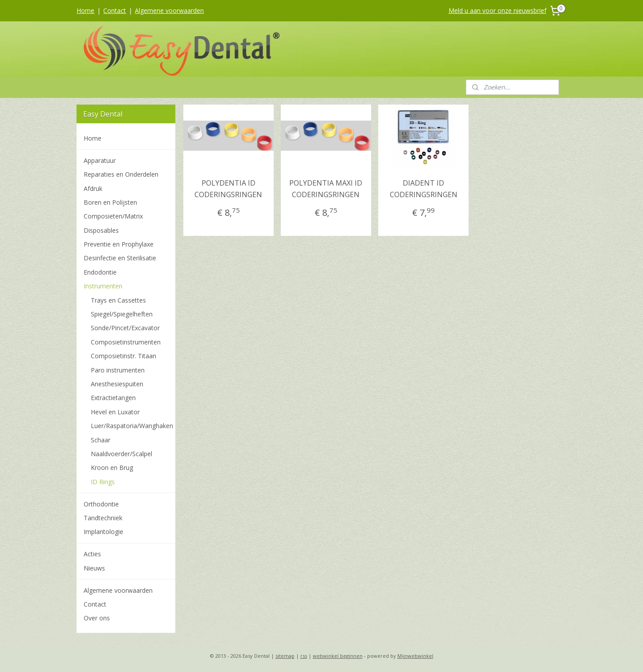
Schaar (101, 440)
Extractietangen (113, 398)
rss (304, 656)
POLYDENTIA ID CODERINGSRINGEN (228, 189)
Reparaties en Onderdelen (121, 174)
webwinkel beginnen (338, 656)
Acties (92, 554)
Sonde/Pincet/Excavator (125, 328)
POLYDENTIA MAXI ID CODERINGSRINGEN (326, 189)
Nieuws (94, 568)
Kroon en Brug (112, 468)
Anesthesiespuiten (117, 384)
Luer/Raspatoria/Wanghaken (132, 426)
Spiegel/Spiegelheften (122, 314)
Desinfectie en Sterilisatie (120, 258)
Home (85, 10)
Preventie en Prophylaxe (119, 244)
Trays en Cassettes (118, 300)
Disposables (101, 230)
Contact (115, 10)
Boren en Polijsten (110, 202)
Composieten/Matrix (113, 216)
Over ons (97, 618)
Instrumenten (103, 286)
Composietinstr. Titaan (123, 356)
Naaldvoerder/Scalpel (121, 454)
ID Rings (103, 482)
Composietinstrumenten (126, 342)
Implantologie (103, 532)
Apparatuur (100, 160)
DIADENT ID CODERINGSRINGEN (424, 189)
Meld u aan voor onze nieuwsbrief (497, 10)
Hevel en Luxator (115, 412)
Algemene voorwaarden (169, 10)
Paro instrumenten (118, 370)
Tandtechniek (103, 518)
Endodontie (100, 272)
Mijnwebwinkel (415, 656)
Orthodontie (101, 504)
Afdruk (93, 188)
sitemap (285, 656)
